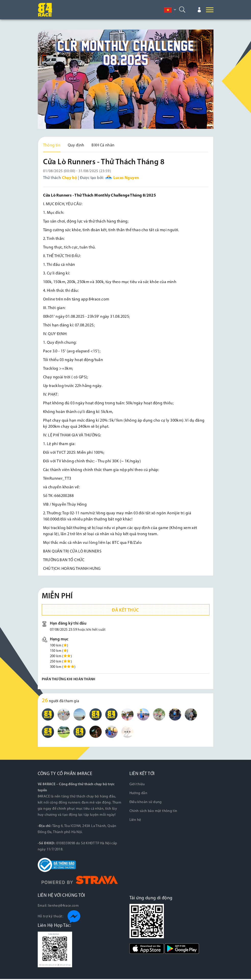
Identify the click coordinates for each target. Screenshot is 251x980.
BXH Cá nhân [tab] (103, 145)
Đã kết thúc (125, 611)
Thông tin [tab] (52, 145)
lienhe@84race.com (63, 907)
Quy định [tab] (76, 145)
